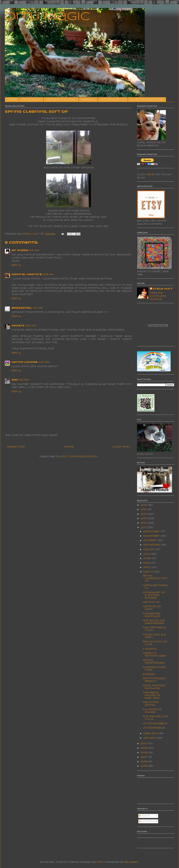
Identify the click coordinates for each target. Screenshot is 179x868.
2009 (145, 748)
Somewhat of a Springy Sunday (154, 595)
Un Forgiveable (155, 724)
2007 (144, 757)
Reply (16, 265)
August (149, 550)
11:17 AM (38, 308)
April (147, 567)
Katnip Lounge (25, 362)
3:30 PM (30, 326)
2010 (144, 744)
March (149, 572)
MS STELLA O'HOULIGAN (61, 99)
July (147, 554)
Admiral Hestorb (27, 274)
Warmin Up (151, 602)
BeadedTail (22, 308)
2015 (144, 510)
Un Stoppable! (154, 728)
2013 (144, 519)
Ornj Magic (47, 17)
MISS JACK (88, 99)
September (152, 545)
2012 (144, 523)
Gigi (15, 380)
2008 (145, 753)
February (151, 734)
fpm (100, 862)
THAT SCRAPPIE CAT (113, 99)
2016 (144, 505)
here (150, 175)
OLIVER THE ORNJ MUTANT (147, 99)
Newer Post (16, 447)
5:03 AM (48, 274)
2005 (144, 766)
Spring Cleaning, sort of (155, 578)
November (152, 536)
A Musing (150, 649)
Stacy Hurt (163, 289)
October (150, 540)
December (152, 532)
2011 (144, 528)
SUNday (149, 674)
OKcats (18, 326)
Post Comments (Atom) (79, 457)
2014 (144, 514)
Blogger (132, 862)
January (150, 738)
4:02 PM (44, 362)
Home (12, 99)
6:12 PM (24, 380)
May (147, 563)
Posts (145, 816)
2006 (145, 762)
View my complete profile (158, 296)
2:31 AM (34, 250)
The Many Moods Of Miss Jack (152, 695)
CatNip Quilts (31, 99)
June (147, 558)
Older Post (121, 447)
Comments (149, 821)
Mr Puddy (20, 250)
